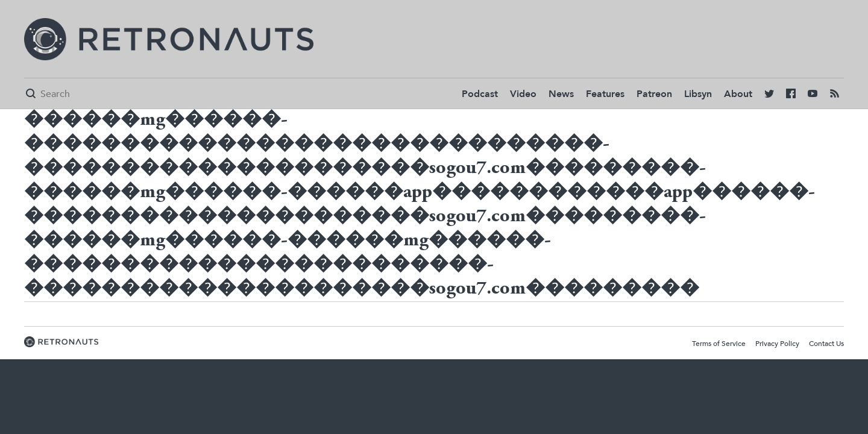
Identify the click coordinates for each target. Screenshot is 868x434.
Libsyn (698, 94)
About (738, 94)
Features (605, 94)
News (561, 94)
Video (523, 94)
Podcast (480, 94)
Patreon (654, 94)
